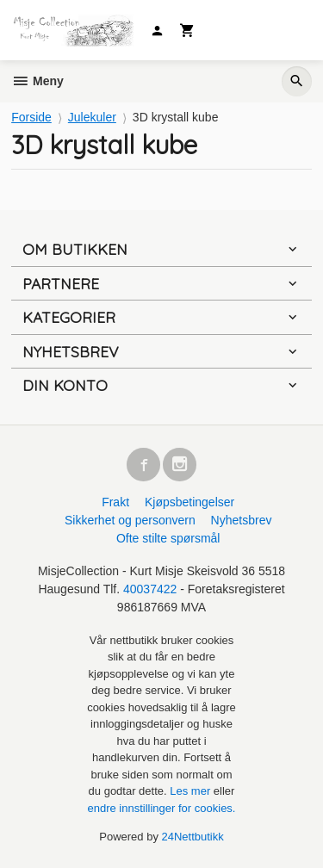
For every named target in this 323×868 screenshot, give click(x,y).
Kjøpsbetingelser (189, 502)
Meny (37, 81)
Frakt (115, 502)
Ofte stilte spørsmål (168, 538)
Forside (31, 117)
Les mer (192, 791)
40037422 (150, 589)
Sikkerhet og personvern (130, 520)
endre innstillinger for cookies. (162, 808)
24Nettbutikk (193, 837)
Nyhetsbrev (242, 520)
